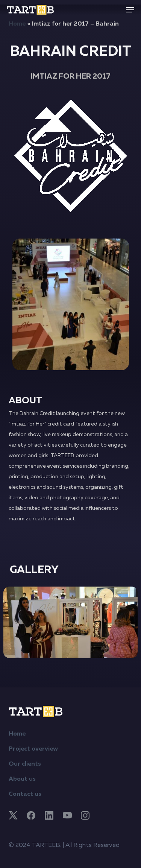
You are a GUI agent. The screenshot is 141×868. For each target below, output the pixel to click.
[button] (130, 10)
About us (22, 779)
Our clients (25, 764)
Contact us (25, 794)
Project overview (33, 749)
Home (17, 24)
